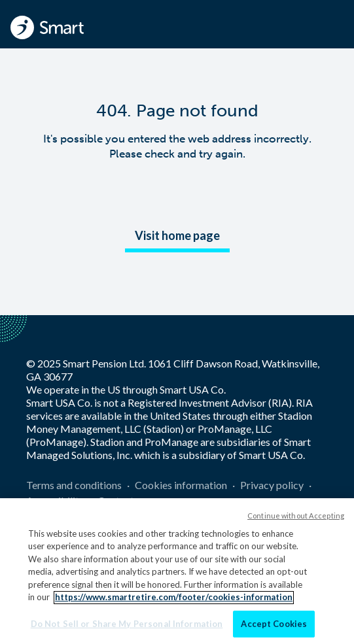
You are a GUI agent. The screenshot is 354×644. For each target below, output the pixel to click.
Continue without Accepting (296, 520)
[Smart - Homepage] (47, 27)
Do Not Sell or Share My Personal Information (127, 629)
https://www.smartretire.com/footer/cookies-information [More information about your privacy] (174, 602)
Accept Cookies (274, 629)
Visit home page (177, 235)
